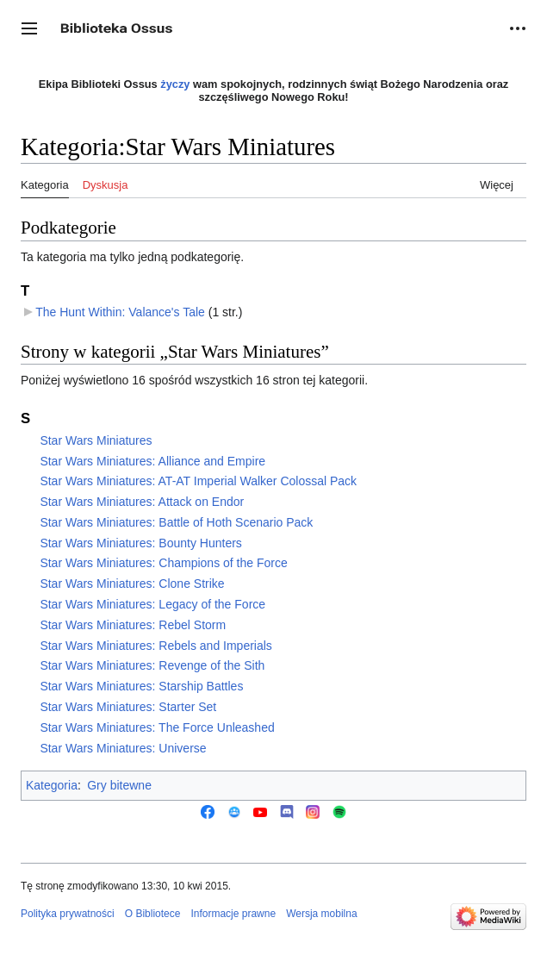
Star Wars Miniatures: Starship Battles (141, 686)
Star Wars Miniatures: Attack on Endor (142, 502)
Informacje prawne (233, 914)
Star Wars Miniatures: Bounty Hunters (140, 543)
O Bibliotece (153, 914)
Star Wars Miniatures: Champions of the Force (163, 563)
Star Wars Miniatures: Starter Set (128, 707)
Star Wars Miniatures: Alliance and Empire (152, 461)
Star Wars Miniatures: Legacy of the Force (152, 604)
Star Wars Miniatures (96, 440)
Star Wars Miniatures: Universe (123, 748)
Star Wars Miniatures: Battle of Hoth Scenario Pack (176, 522)
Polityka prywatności (68, 914)
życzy (175, 84)
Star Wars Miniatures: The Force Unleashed (157, 727)
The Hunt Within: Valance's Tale (120, 312)
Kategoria (52, 785)
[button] (29, 28)
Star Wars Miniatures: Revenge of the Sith (152, 665)
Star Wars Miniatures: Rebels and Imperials (155, 646)
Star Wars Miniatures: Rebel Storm (133, 625)
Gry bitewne (119, 785)
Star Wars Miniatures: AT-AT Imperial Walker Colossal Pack (198, 481)
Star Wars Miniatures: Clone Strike (132, 584)
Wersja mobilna (321, 914)
